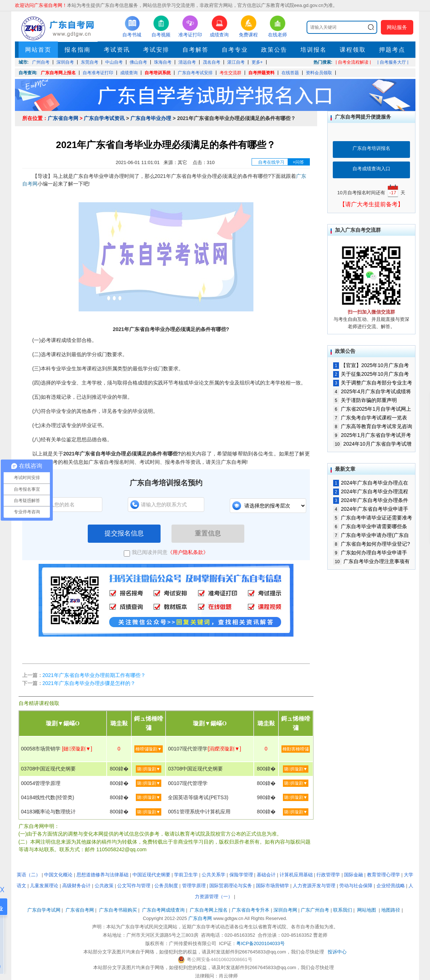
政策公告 (274, 50)
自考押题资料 (261, 73)
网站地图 (367, 910)
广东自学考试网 (44, 910)
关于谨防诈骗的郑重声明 (365, 400)
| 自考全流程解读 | (353, 62)
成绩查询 (129, 73)
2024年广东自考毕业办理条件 (371, 500)
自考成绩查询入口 (371, 169)
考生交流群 (230, 73)
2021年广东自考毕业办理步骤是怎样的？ (89, 683)
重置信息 (208, 533)
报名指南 (78, 50)
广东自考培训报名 (371, 148)
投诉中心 (337, 952)
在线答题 (290, 73)
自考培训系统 (158, 73)
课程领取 (353, 50)
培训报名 (313, 50)
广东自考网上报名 (58, 73)
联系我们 (343, 910)
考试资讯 (117, 50)
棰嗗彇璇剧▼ (149, 749)
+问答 (298, 162)
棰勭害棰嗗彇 (296, 749)
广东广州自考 (315, 910)
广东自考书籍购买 (118, 910)
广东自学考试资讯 (104, 118)
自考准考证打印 (98, 73)
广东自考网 (200, 918)
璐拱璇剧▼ (149, 769)
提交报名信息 (124, 533)
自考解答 (196, 50)
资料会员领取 (319, 73)
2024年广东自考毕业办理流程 (371, 491)
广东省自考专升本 (250, 910)
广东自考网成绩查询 (163, 910)
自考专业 (235, 50)
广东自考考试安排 (195, 73)
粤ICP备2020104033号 (261, 943)
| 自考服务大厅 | (393, 62)
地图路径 (391, 910)
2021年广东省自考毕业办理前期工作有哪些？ (94, 675)
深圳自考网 (285, 910)
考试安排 (156, 50)
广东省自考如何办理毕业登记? (372, 544)
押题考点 (392, 50)
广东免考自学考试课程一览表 (370, 418)
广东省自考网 (63, 118)
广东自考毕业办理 (151, 118)
